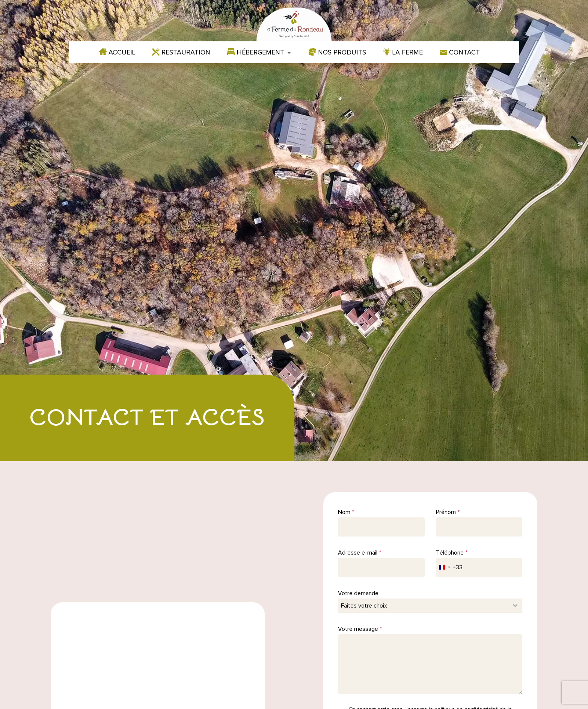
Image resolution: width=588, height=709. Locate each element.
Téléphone (452, 553)
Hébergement (260, 53)
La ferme (408, 53)
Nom (346, 512)
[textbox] (423, 606)
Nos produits (342, 53)
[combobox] (449, 568)
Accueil (122, 53)
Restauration (186, 53)
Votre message (360, 629)
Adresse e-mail (360, 553)
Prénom (448, 512)
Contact (464, 53)
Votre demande (358, 593)
